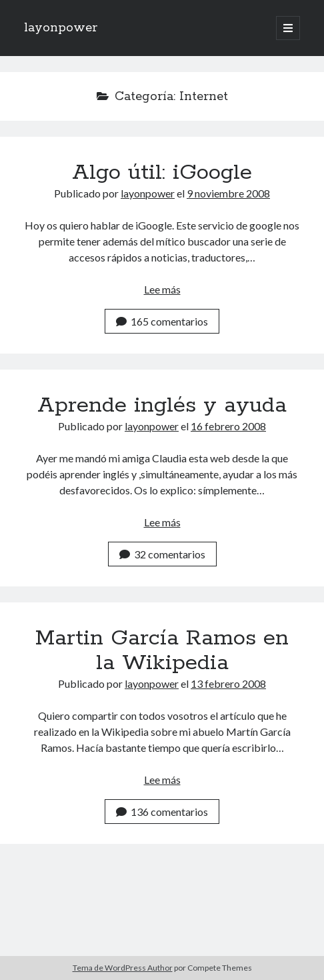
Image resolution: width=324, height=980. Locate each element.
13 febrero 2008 (228, 683)
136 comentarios (162, 812)
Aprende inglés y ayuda (162, 406)
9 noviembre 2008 (228, 193)
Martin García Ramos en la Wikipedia (162, 651)
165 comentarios (162, 321)
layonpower (61, 28)
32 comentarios (162, 554)
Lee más (162, 289)
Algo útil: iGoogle (162, 173)
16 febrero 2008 (228, 426)
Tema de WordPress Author (123, 968)
